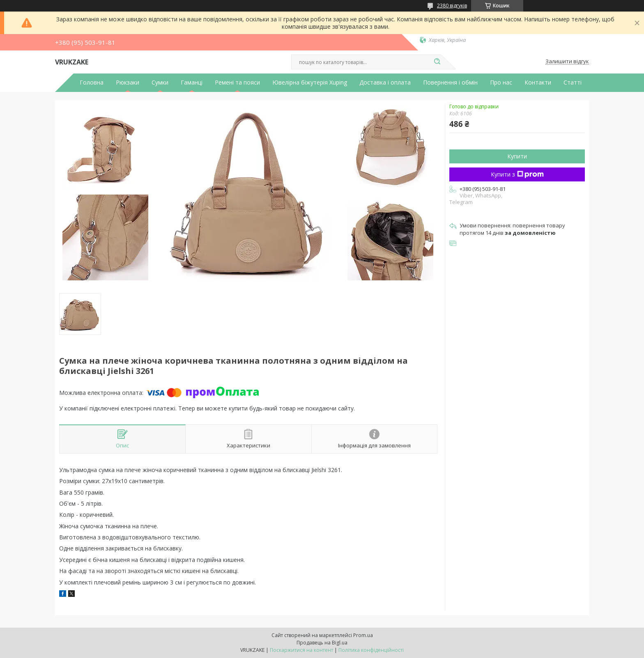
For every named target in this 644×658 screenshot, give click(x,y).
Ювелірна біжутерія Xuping (310, 83)
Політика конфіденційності (371, 650)
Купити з (517, 174)
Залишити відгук (567, 62)
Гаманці (192, 83)
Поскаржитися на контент (301, 650)
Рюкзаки (128, 83)
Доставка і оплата (385, 83)
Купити (517, 156)
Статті (573, 83)
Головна (92, 83)
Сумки (160, 83)
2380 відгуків (452, 6)
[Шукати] (437, 62)
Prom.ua (363, 635)
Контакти (538, 83)
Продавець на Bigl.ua (322, 643)
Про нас (501, 83)
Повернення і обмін (450, 83)
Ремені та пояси (237, 83)
